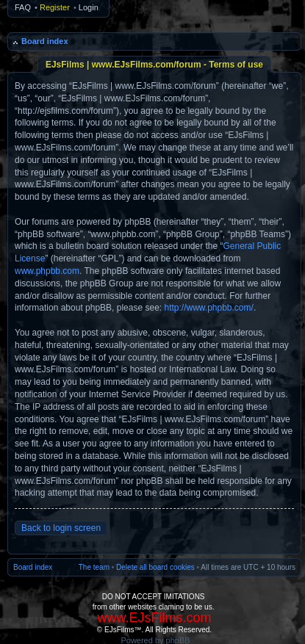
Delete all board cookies (155, 567)
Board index (45, 41)
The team (94, 567)
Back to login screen (61, 528)
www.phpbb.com (47, 271)
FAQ (23, 7)
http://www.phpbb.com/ (208, 308)
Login (89, 7)
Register (55, 7)
